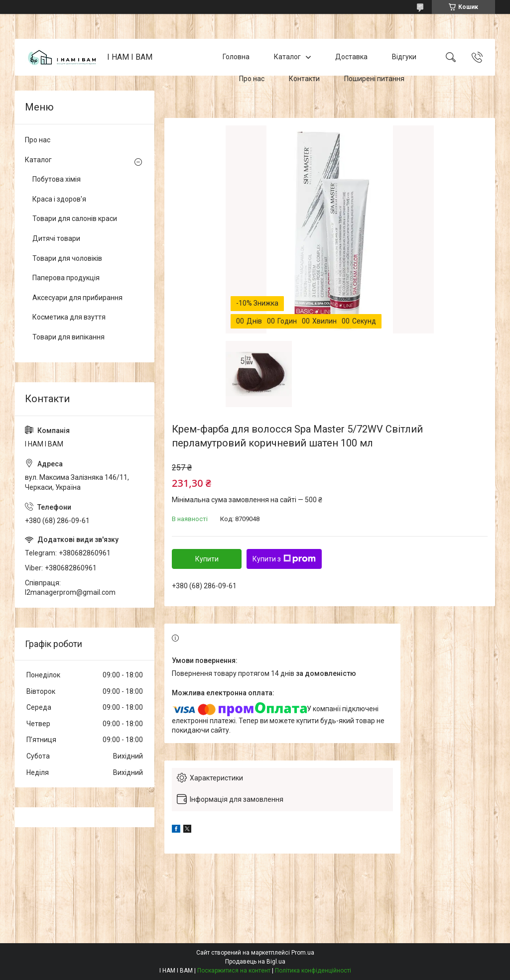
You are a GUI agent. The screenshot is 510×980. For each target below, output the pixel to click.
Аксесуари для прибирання (77, 298)
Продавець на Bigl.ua (255, 962)
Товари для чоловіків (67, 258)
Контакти (304, 79)
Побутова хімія (57, 179)
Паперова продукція (66, 278)
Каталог (287, 57)
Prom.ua (303, 953)
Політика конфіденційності (313, 971)
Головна (236, 57)
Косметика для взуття (69, 317)
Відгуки (404, 57)
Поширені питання (374, 79)
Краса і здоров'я (59, 199)
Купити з (284, 559)
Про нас (252, 79)
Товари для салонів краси (75, 218)
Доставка (351, 57)
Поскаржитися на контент (234, 971)
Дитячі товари (56, 238)
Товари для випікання (68, 337)
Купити (207, 559)
